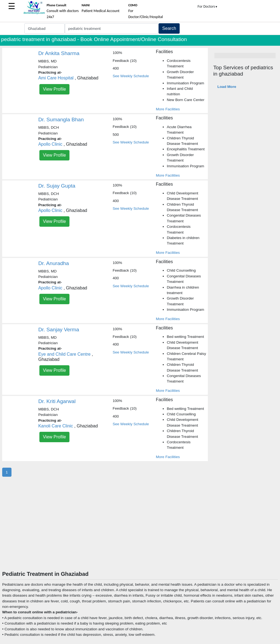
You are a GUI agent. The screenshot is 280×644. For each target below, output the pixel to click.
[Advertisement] (140, 530)
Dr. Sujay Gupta (57, 186)
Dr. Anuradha (54, 263)
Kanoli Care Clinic (56, 426)
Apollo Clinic (50, 144)
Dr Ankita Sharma (59, 53)
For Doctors (208, 6)
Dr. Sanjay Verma (59, 330)
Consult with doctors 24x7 (63, 11)
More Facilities (168, 109)
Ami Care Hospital (56, 78)
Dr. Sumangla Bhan (61, 120)
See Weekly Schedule (131, 76)
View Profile (54, 89)
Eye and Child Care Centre (64, 354)
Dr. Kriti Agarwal (57, 401)
